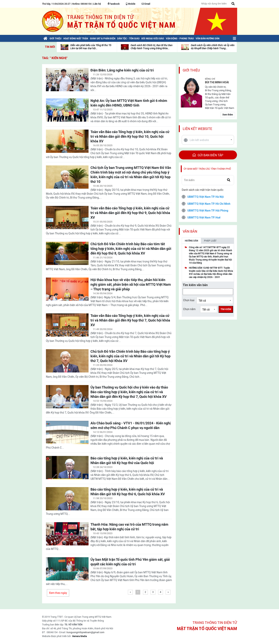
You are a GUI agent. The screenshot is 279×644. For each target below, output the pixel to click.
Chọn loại (189, 300)
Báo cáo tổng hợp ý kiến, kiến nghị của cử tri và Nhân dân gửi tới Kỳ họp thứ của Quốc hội (127, 460)
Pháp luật (210, 241)
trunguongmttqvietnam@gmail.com (85, 632)
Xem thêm (228, 115)
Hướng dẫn (191, 241)
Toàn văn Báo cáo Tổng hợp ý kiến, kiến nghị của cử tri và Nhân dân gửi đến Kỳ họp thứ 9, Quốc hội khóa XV (130, 213)
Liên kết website (197, 129)
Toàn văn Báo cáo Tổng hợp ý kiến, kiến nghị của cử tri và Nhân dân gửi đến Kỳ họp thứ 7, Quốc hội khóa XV (130, 320)
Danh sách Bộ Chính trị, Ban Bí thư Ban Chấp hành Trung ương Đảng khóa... (152, 47)
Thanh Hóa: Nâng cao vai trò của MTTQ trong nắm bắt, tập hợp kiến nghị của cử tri (129, 527)
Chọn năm (189, 309)
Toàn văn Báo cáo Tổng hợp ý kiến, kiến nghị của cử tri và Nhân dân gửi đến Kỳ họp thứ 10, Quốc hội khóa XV (130, 136)
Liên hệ (97, 4)
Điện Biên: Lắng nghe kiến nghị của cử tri (122, 70)
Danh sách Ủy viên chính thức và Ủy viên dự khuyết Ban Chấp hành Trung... (213, 47)
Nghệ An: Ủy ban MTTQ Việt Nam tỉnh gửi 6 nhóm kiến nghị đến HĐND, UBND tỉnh (129, 103)
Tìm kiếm (226, 309)
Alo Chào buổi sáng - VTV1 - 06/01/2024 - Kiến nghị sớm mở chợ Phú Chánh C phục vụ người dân (131, 425)
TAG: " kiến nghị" (55, 58)
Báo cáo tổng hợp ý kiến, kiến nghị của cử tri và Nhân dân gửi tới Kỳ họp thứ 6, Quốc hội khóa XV (128, 492)
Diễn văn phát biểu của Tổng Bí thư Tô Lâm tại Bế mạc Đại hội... (91, 47)
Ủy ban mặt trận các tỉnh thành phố (207, 169)
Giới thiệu (191, 70)
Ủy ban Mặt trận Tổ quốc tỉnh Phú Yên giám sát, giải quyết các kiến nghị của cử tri (130, 562)
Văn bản (190, 231)
